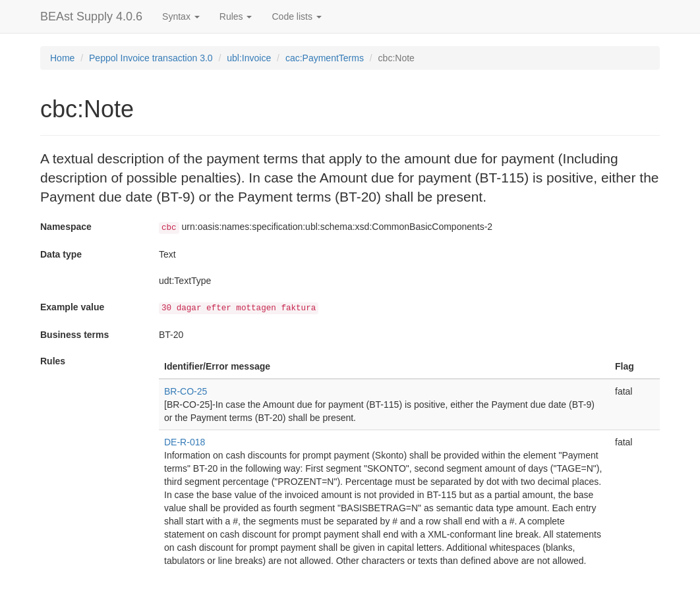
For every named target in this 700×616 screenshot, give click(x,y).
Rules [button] (236, 16)
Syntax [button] (181, 16)
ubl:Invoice (249, 58)
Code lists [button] (296, 16)
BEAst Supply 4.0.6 (91, 16)
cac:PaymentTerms (325, 58)
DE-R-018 (185, 442)
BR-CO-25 (186, 391)
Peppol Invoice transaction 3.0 (151, 58)
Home (62, 58)
